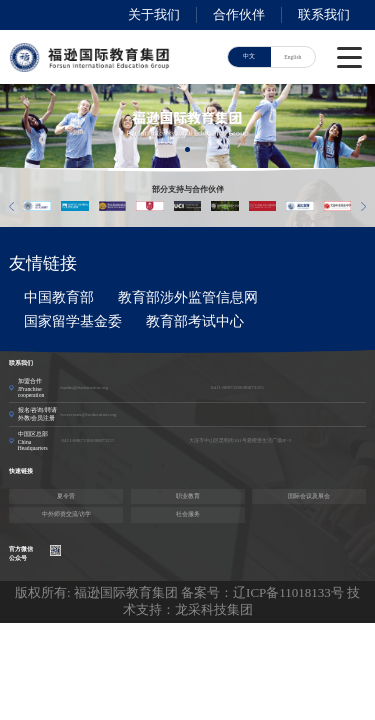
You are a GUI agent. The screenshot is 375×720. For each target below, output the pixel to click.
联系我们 (324, 14)
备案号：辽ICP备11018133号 (262, 592)
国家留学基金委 (73, 321)
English (292, 57)
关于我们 (154, 14)
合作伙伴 (239, 14)
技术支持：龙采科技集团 (242, 601)
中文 (249, 56)
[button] (187, 149)
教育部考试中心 (195, 321)
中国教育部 (59, 297)
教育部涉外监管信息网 (188, 297)
